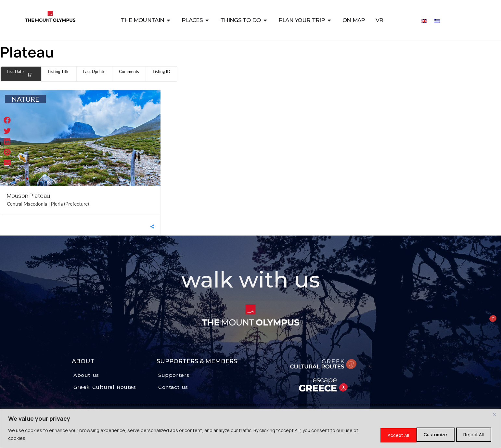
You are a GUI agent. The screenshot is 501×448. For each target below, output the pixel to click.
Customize (387, 435)
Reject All (430, 435)
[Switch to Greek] (437, 21)
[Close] (494, 415)
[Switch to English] (424, 21)
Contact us (173, 387)
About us (86, 375)
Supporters (174, 375)
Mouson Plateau (28, 196)
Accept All (473, 435)
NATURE (25, 99)
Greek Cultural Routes (105, 387)
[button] (7, 120)
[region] (250, 429)
